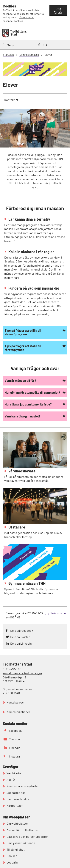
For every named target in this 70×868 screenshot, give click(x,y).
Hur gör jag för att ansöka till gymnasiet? (32, 392)
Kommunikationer (18, 712)
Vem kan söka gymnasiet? (23, 416)
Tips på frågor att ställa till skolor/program (23, 332)
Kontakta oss (15, 702)
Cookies (12, 856)
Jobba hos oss (16, 793)
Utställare (16, 527)
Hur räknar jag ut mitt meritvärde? (28, 404)
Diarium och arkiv (18, 799)
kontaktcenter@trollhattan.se (22, 673)
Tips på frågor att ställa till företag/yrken (23, 348)
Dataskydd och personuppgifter (27, 836)
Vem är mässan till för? (20, 380)
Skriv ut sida (58, 613)
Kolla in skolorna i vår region (31, 252)
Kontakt (10, 100)
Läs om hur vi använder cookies (18, 19)
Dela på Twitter (20, 637)
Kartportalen (15, 805)
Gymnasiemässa (29, 55)
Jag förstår (58, 10)
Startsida (8, 55)
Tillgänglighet (16, 849)
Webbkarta (14, 773)
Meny (8, 45)
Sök (43, 45)
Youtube (14, 739)
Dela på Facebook (22, 630)
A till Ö (11, 779)
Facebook (15, 730)
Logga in (12, 862)
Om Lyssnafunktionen (21, 843)
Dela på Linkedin (21, 643)
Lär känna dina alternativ (29, 219)
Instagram (16, 756)
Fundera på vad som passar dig (33, 288)
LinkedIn (15, 748)
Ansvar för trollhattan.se (22, 830)
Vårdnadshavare (22, 471)
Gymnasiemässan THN (27, 583)
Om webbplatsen (18, 823)
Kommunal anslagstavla (22, 786)
